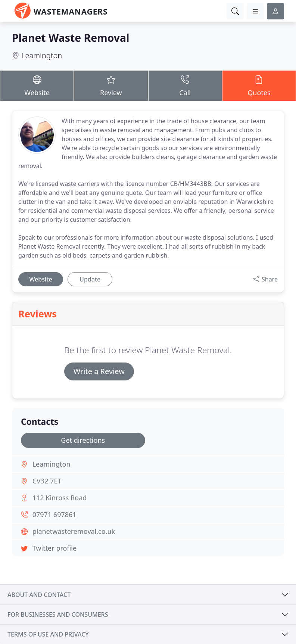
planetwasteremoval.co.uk (74, 531)
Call (185, 85)
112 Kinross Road (60, 498)
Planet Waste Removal (71, 38)
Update (90, 279)
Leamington (42, 55)
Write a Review (99, 371)
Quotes (259, 85)
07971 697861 (54, 514)
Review (111, 85)
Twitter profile (54, 548)
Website (37, 85)
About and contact (39, 595)
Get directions (83, 440)
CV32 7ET (47, 481)
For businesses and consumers (58, 615)
